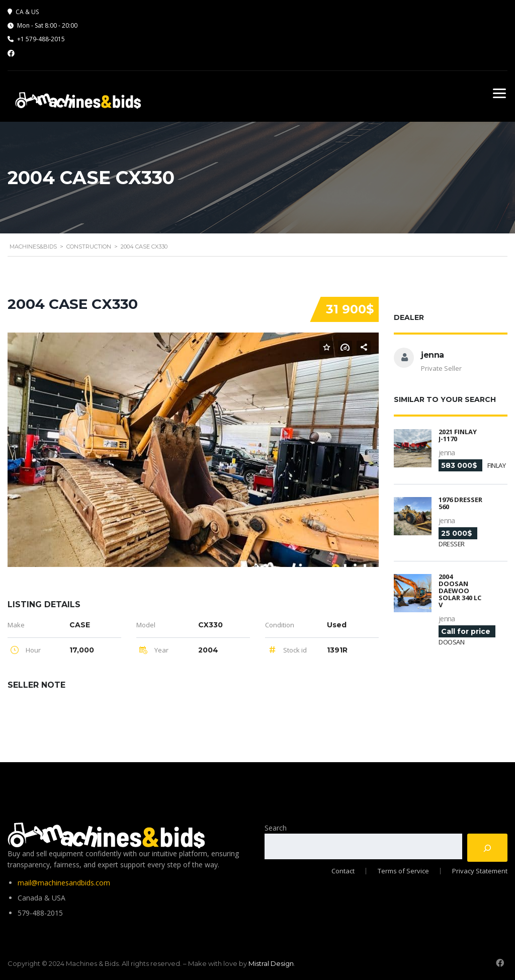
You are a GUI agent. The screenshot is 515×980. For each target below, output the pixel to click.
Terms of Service (402, 870)
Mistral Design (271, 962)
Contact (341, 870)
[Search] (487, 847)
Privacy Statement (480, 870)
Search (276, 827)
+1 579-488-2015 (41, 39)
